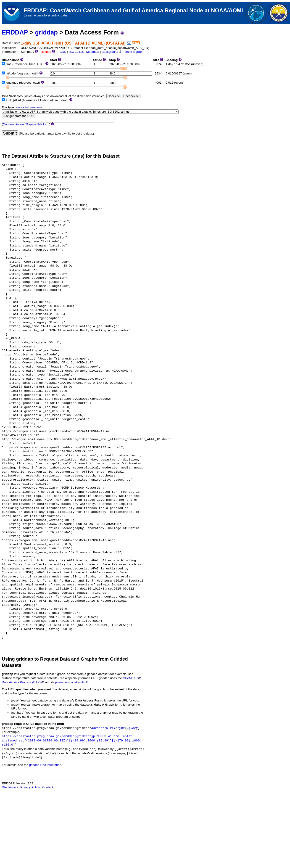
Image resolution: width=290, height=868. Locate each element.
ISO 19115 (76, 52)
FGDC (62, 52)
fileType (117, 728)
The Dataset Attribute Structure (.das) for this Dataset (61, 156)
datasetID (100, 728)
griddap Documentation (45, 765)
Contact (48, 787)
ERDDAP (15, 32)
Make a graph (134, 52)
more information (29, 107)
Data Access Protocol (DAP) (23, 682)
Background (112, 52)
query (133, 728)
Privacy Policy (30, 787)
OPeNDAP (132, 678)
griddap (46, 32)
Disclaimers (10, 787)
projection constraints (72, 682)
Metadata (93, 52)
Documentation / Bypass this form (26, 124)
